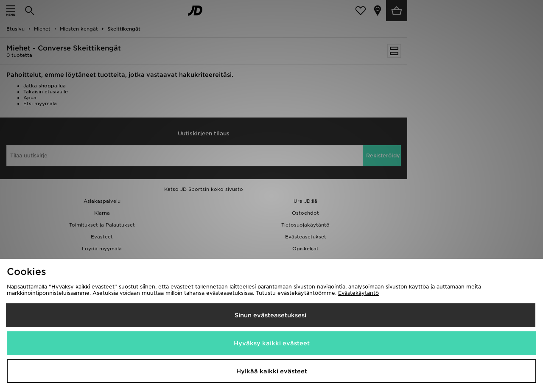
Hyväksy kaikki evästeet (272, 343)
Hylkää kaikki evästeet (272, 371)
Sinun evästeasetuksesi (270, 315)
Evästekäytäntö (358, 293)
